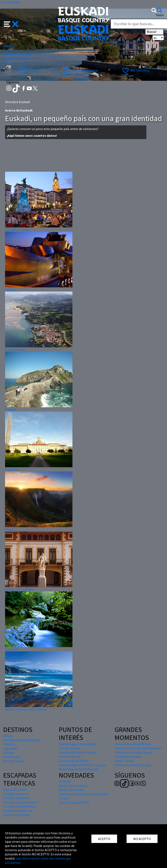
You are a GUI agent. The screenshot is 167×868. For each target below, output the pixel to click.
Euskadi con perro (16, 794)
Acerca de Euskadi (71, 790)
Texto (160, 15)
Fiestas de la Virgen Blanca (134, 752)
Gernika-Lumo (13, 761)
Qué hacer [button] (10, 50)
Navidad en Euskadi (128, 757)
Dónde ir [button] (9, 46)
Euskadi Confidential (18, 811)
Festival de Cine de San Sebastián (138, 748)
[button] (11, 24)
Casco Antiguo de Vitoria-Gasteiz (82, 765)
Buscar (154, 32)
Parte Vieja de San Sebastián (79, 769)
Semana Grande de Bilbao (133, 744)
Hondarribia (12, 757)
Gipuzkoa (12, 469)
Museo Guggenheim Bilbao (78, 744)
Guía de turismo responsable (26, 709)
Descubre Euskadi (17, 102)
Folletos (28, 70)
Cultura (10, 289)
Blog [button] (7, 63)
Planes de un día (15, 790)
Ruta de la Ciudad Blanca (21, 802)
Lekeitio (9, 744)
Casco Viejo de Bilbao (74, 761)
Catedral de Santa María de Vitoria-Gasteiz (78, 754)
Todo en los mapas (80, 70)
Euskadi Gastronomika (19, 806)
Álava (9, 529)
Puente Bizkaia (70, 748)
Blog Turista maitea (73, 786)
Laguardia (10, 748)
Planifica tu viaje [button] (15, 58)
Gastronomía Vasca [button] (17, 54)
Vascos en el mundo (19, 589)
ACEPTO (104, 839)
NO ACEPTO (142, 839)
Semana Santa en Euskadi (133, 765)
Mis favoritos (135, 70)
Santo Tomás (124, 761)
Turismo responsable (74, 802)
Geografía (12, 649)
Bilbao (8, 736)
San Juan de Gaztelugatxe (22, 740)
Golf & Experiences (17, 815)
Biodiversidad (15, 349)
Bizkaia (10, 409)
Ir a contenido (10, 2)
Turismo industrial (16, 798)
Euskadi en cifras (17, 230)
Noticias (65, 781)
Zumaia (9, 753)
